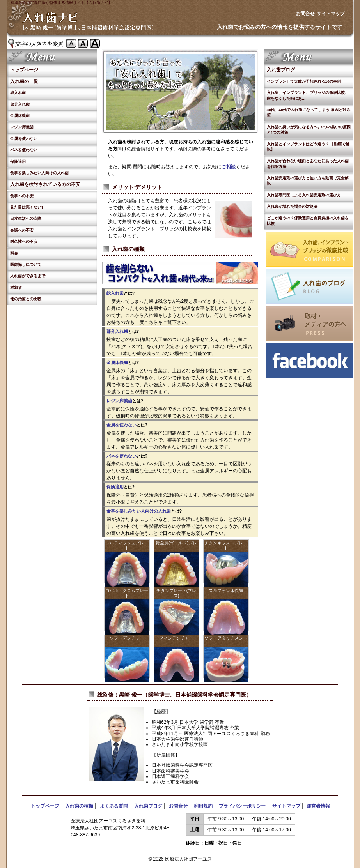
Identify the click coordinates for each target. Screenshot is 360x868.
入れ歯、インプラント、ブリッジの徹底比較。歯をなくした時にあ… (308, 95)
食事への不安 (22, 196)
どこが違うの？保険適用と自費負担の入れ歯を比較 (308, 221)
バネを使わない (24, 150)
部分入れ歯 (20, 104)
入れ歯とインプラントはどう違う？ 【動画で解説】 (308, 147)
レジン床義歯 (22, 127)
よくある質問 (114, 806)
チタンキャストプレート (226, 545)
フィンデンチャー (176, 638)
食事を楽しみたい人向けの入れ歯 (39, 173)
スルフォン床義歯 (226, 590)
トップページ (24, 70)
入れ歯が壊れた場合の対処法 (292, 206)
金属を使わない (24, 139)
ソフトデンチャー (127, 638)
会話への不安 (22, 230)
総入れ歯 (18, 93)
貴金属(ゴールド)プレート (176, 545)
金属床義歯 (20, 116)
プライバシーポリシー (242, 806)
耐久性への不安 (24, 241)
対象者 (16, 287)
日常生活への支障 (26, 218)
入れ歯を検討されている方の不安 (45, 184)
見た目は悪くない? (27, 207)
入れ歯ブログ (281, 70)
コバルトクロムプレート (127, 593)
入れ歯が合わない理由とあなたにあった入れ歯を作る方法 (308, 164)
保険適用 (18, 162)
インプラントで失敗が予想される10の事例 (304, 81)
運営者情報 (318, 806)
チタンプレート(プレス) (176, 593)
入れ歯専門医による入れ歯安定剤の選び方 (304, 195)
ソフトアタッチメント (226, 638)
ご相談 (229, 167)
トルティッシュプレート (127, 545)
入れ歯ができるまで (28, 276)
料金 (14, 253)
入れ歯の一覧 (24, 81)
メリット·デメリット (137, 187)
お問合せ (305, 14)
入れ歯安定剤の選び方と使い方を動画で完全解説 (308, 181)
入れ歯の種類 (128, 249)
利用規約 (203, 806)
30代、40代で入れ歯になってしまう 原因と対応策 (309, 112)
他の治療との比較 (26, 299)
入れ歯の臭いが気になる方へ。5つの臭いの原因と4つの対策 (309, 130)
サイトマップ (331, 14)
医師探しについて (26, 264)
